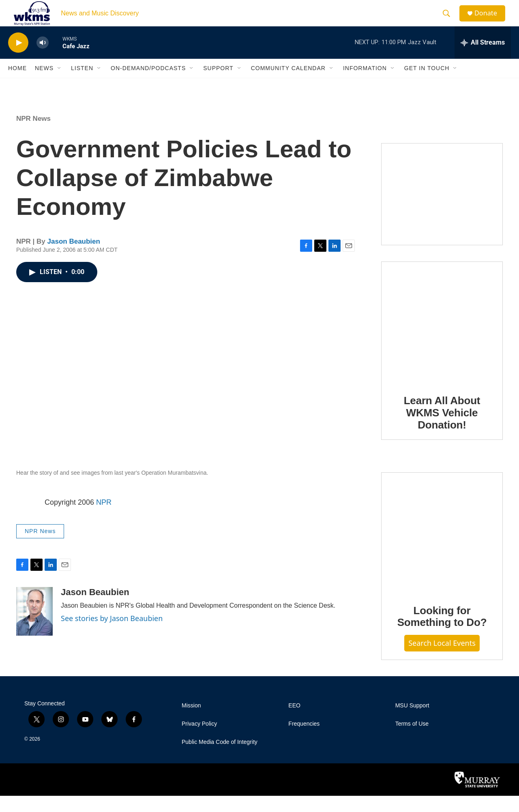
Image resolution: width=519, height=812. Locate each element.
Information (365, 84)
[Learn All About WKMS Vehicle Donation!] (442, 339)
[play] (18, 59)
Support (218, 84)
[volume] (43, 59)
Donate (490, 21)
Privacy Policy (199, 740)
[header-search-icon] (450, 21)
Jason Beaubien (74, 258)
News (44, 84)
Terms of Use (412, 740)
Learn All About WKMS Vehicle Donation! (442, 429)
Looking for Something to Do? (442, 633)
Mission (191, 722)
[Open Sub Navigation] (60, 84)
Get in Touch (427, 84)
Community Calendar (288, 84)
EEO (294, 722)
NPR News (33, 135)
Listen (82, 84)
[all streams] (483, 59)
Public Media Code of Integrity (220, 758)
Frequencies (304, 740)
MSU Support (412, 722)
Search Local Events (442, 659)
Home (17, 84)
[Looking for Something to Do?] (442, 549)
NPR (104, 518)
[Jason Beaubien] (34, 628)
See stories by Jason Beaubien (112, 634)
